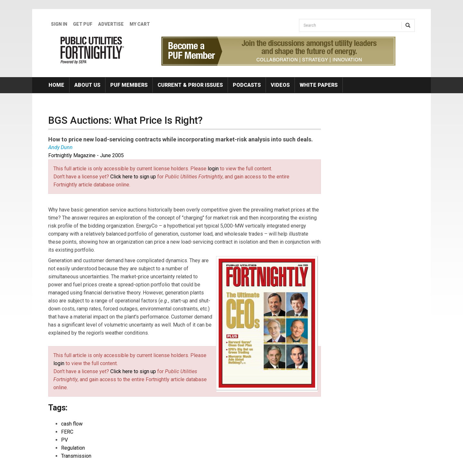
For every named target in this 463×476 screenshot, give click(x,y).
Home (56, 85)
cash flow (72, 424)
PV (64, 440)
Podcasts (247, 85)
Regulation (73, 448)
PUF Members (129, 85)
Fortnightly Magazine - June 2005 (86, 155)
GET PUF (83, 24)
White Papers (319, 85)
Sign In (59, 24)
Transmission (76, 456)
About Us (87, 85)
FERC (67, 432)
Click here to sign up (133, 177)
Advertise (111, 24)
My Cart (140, 24)
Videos (280, 85)
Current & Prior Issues (190, 85)
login (213, 169)
